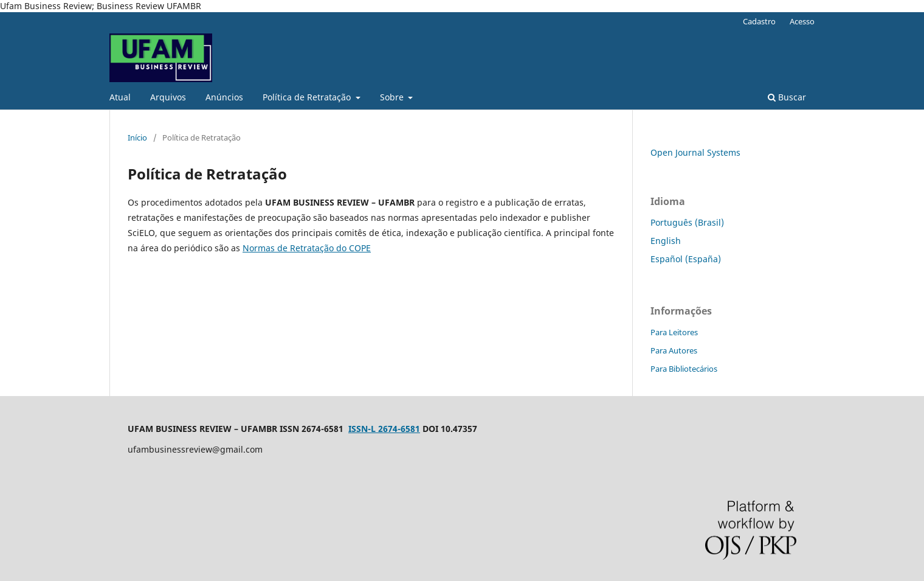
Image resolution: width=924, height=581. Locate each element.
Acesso (802, 21)
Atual (120, 97)
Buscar (787, 97)
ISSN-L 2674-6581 (384, 429)
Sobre (393, 97)
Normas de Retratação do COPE (307, 248)
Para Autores (674, 350)
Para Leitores (674, 332)
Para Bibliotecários (684, 369)
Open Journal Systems (695, 152)
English (666, 241)
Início (137, 137)
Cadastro (759, 21)
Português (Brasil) (687, 222)
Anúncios (224, 97)
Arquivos (168, 97)
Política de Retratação (308, 97)
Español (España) (686, 259)
